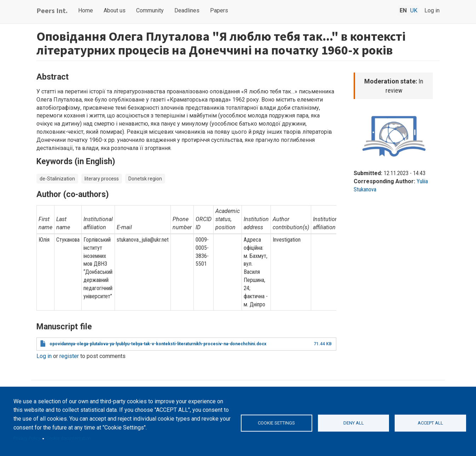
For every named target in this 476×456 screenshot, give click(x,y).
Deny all (354, 423)
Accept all (430, 423)
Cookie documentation (69, 438)
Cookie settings (276, 423)
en (403, 10)
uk (414, 10)
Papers (219, 10)
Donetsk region (145, 179)
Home (86, 10)
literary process (102, 179)
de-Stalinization (57, 179)
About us (115, 10)
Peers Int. (52, 10)
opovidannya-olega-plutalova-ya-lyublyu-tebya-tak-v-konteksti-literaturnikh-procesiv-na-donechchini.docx (158, 344)
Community (150, 10)
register (69, 356)
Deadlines (187, 10)
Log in (432, 10)
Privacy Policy (27, 438)
